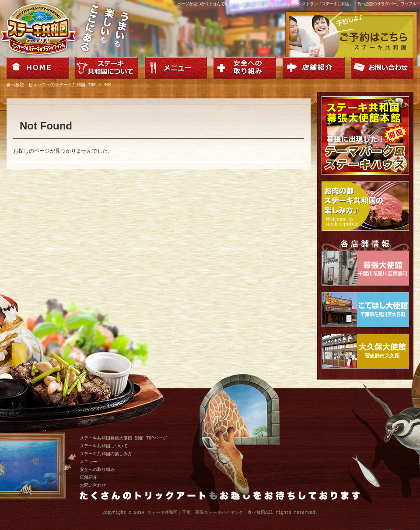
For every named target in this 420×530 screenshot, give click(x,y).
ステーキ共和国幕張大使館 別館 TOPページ (123, 438)
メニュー (88, 462)
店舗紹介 (88, 478)
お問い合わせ (93, 485)
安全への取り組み (97, 470)
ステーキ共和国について (104, 446)
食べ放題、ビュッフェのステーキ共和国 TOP (51, 85)
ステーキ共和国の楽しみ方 (106, 454)
